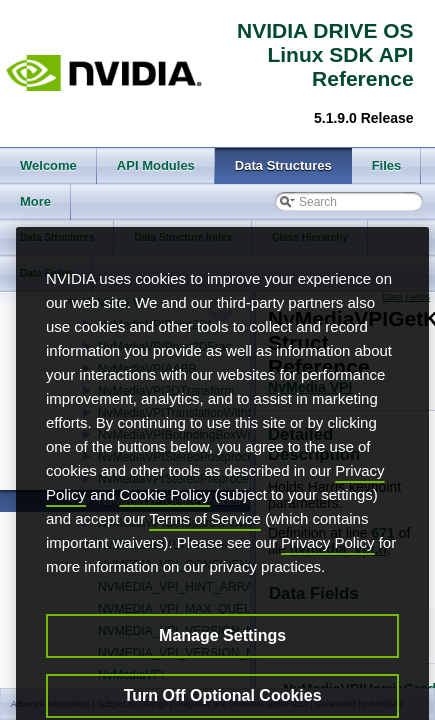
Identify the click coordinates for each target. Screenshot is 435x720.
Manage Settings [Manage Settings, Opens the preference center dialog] (222, 664)
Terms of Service (205, 547)
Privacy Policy (327, 571)
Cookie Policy (164, 523)
